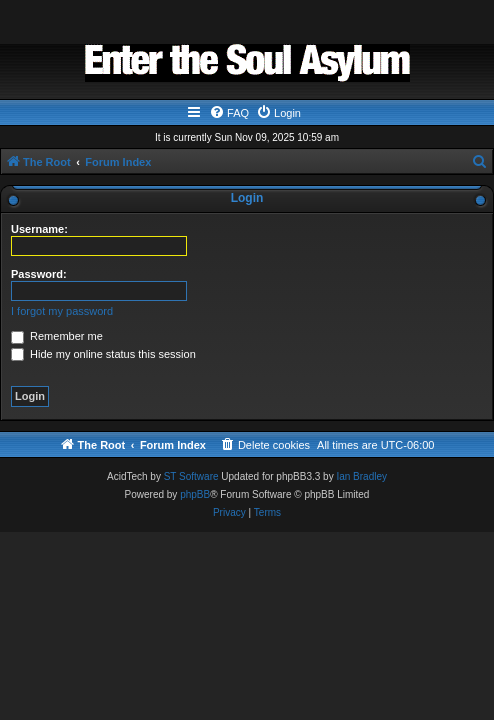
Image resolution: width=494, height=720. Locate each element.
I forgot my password (62, 311)
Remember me (57, 336)
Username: (39, 229)
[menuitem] (229, 113)
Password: (39, 274)
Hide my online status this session (103, 354)
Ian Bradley (361, 476)
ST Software (191, 476)
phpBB (195, 494)
